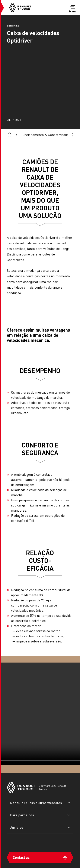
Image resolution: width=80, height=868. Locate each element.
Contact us (21, 857)
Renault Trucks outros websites (36, 803)
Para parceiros (22, 815)
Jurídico (17, 827)
